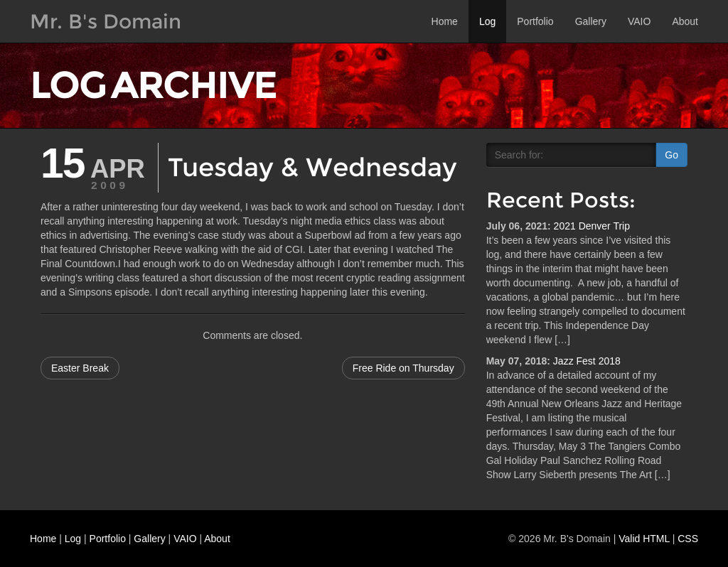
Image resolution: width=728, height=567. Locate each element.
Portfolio (535, 21)
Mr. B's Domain (106, 21)
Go (671, 155)
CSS (688, 539)
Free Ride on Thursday (403, 368)
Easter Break (80, 368)
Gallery (591, 21)
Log (487, 21)
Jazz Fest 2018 (587, 361)
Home (445, 21)
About (685, 21)
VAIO (639, 21)
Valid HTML (644, 539)
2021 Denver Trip (592, 226)
